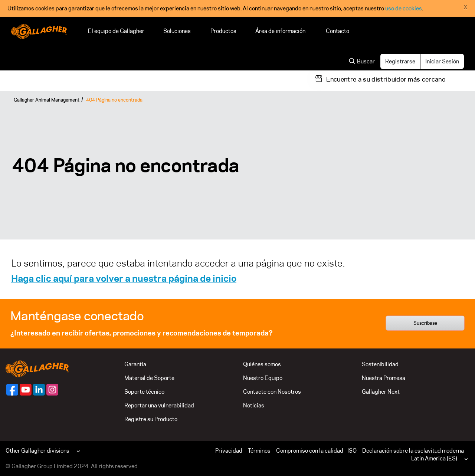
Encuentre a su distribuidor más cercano (386, 79)
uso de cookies (404, 8)
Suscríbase (425, 323)
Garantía (135, 364)
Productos (223, 31)
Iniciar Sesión (442, 61)
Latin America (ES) (434, 458)
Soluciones (177, 31)
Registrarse (400, 61)
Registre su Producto (151, 419)
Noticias (254, 405)
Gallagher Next (381, 392)
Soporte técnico (144, 392)
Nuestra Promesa (384, 378)
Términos (259, 451)
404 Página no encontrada (114, 100)
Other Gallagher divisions (37, 451)
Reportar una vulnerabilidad (159, 405)
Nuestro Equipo (263, 378)
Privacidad (229, 451)
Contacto (338, 31)
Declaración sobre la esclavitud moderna (413, 451)
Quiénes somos (262, 364)
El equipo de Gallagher (116, 31)
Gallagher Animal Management (47, 100)
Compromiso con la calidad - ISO (316, 451)
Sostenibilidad (380, 364)
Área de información (281, 31)
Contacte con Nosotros (272, 392)
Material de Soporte (149, 378)
